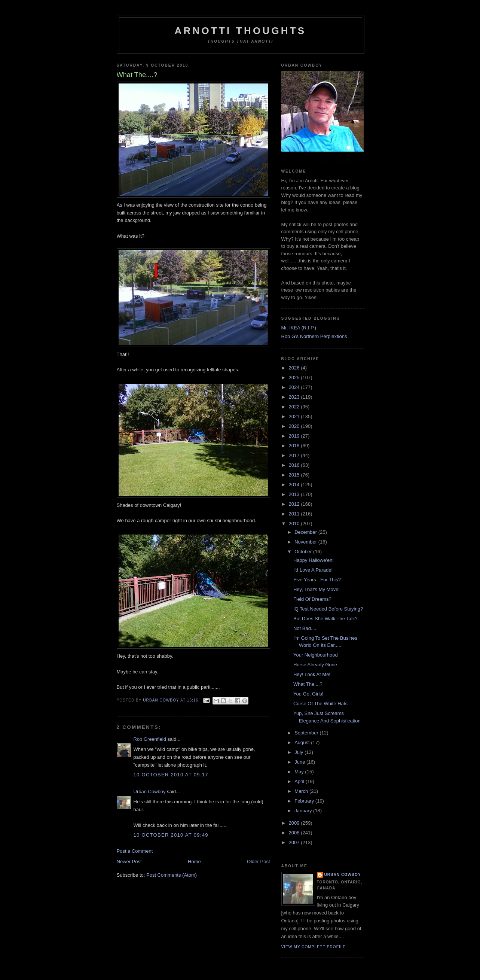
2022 (295, 407)
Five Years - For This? (317, 580)
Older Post (258, 862)
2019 (295, 436)
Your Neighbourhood (316, 655)
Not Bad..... (305, 628)
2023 (295, 397)
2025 (295, 378)
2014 (295, 485)
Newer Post (129, 862)
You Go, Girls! (308, 694)
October (304, 552)
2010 (295, 524)
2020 (295, 426)
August (303, 742)
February (305, 801)
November (306, 542)
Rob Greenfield (150, 739)
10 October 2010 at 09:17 (171, 775)
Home (194, 862)
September (307, 733)
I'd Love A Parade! (313, 570)
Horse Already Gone (315, 665)
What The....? (308, 684)
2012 (295, 504)
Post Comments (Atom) (172, 875)
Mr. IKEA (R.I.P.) (299, 328)
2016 (295, 465)
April (300, 781)
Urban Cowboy (150, 792)
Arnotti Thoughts (241, 31)
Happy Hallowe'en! (314, 560)
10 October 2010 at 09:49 (171, 835)
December (306, 532)
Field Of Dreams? (312, 599)
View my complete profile (314, 947)
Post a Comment (135, 851)
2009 (295, 823)
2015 (295, 475)
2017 (295, 455)
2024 (295, 387)
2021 (295, 416)
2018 (295, 446)
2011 (295, 514)
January (304, 811)
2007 (295, 842)
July (299, 752)
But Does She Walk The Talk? (325, 619)
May (300, 772)
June (300, 762)
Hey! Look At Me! (312, 674)
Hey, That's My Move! (317, 589)
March (302, 791)
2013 (295, 494)
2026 (295, 368)
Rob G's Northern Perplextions (314, 336)
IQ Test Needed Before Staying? (328, 609)
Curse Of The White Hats (320, 704)
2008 (295, 833)
